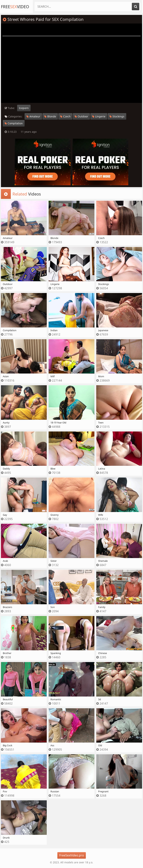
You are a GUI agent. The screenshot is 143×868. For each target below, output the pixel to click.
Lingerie (99, 116)
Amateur (33, 116)
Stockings (117, 116)
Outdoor (81, 116)
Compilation (14, 123)
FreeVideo (15, 7)
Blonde (50, 116)
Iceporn (24, 108)
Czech (65, 116)
